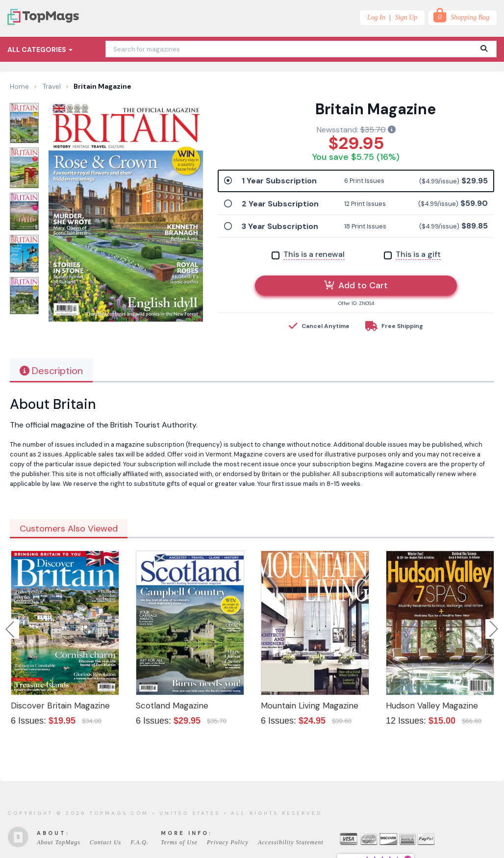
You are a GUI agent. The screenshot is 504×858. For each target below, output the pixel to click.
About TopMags (59, 842)
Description (51, 371)
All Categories (40, 50)
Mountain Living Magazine (310, 706)
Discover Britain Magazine (60, 706)
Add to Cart (356, 285)
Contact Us (105, 842)
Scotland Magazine (172, 706)
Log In (376, 17)
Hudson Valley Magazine (432, 706)
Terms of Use (179, 842)
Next (494, 629)
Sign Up (406, 17)
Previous (11, 629)
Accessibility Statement (291, 842)
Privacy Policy (228, 842)
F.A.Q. (139, 842)
